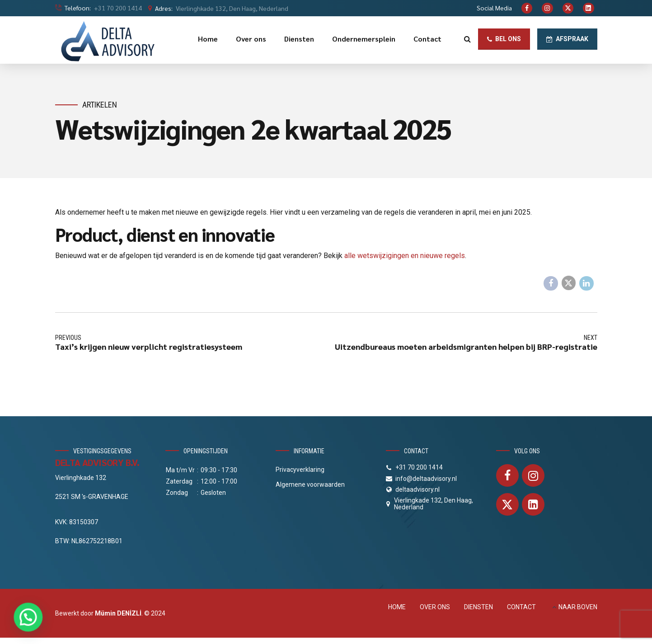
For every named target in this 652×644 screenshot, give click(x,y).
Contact (427, 39)
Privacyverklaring (300, 470)
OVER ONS (435, 607)
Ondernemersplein (364, 39)
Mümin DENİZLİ (118, 613)
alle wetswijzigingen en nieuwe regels (405, 256)
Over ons (251, 39)
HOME (397, 607)
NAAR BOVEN (578, 607)
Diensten (299, 39)
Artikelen (100, 105)
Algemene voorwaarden (310, 484)
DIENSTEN (478, 607)
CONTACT (521, 607)
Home (208, 39)
